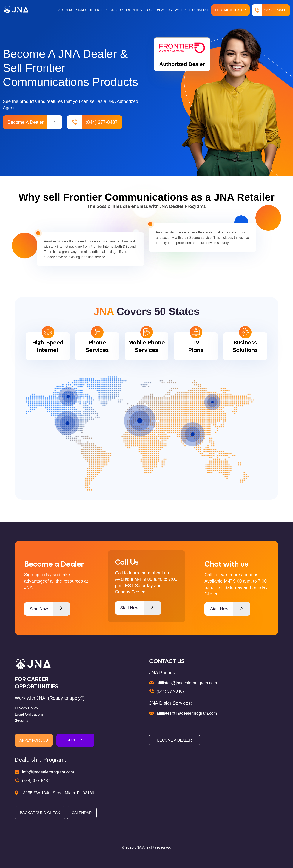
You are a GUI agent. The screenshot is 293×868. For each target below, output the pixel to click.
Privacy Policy (26, 708)
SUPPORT (75, 740)
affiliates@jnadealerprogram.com (187, 683)
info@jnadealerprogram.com (48, 772)
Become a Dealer (231, 10)
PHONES (79, 10)
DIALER (93, 10)
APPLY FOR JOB (34, 740)
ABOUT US (64, 10)
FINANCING (108, 10)
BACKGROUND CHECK (40, 813)
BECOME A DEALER (175, 740)
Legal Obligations (29, 714)
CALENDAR (82, 813)
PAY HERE (180, 10)
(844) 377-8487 (269, 10)
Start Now (50, 609)
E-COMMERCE (199, 10)
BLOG (147, 10)
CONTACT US (162, 10)
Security (21, 720)
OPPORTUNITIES (129, 10)
